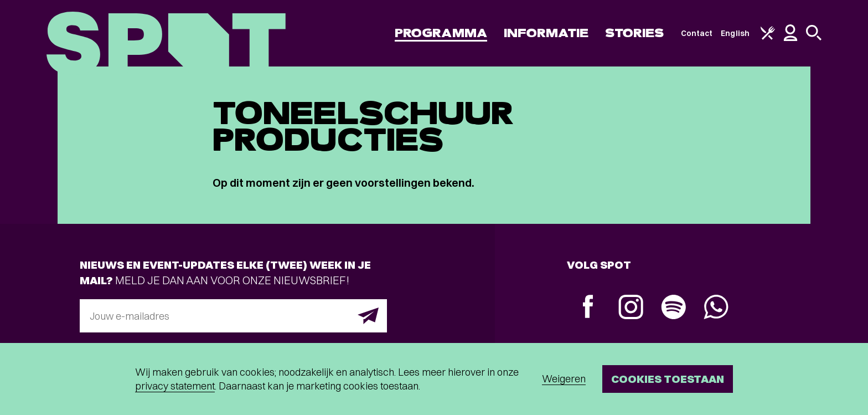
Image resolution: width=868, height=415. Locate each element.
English (735, 33)
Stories (635, 33)
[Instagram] (631, 308)
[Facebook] (588, 308)
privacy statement (175, 386)
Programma (441, 33)
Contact (697, 33)
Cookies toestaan (668, 379)
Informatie (546, 33)
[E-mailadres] (233, 316)
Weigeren (564, 379)
